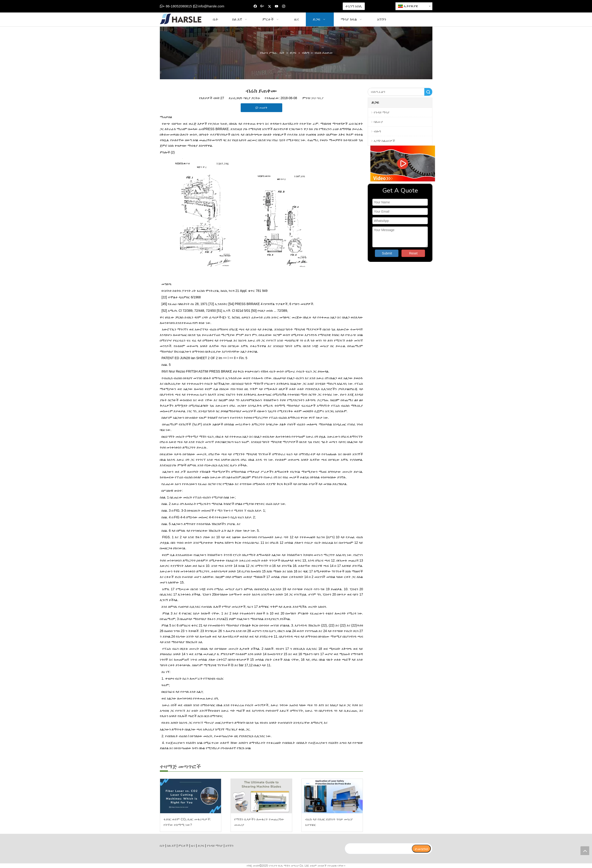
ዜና (193, 846)
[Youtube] (277, 6)
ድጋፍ (201, 846)
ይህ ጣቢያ (318, 98)
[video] (400, 164)
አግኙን (229, 846)
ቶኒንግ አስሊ (354, 6)
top (585, 851)
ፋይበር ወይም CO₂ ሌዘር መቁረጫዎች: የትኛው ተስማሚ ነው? (187, 822)
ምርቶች (183, 846)
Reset (413, 253)
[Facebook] (255, 6)
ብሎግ (377, 131)
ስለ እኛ (171, 846)
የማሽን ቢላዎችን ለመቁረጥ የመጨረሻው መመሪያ (259, 822)
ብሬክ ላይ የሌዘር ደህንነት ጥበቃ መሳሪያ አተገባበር (329, 822)
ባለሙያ (378, 122)
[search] (378, 849)
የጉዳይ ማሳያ (382, 112)
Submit (387, 253)
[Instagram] (284, 6)
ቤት (162, 846)
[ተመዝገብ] (421, 849)
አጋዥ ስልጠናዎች (384, 141)
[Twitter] (269, 6)
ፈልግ (428, 92)
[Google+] (262, 6)
